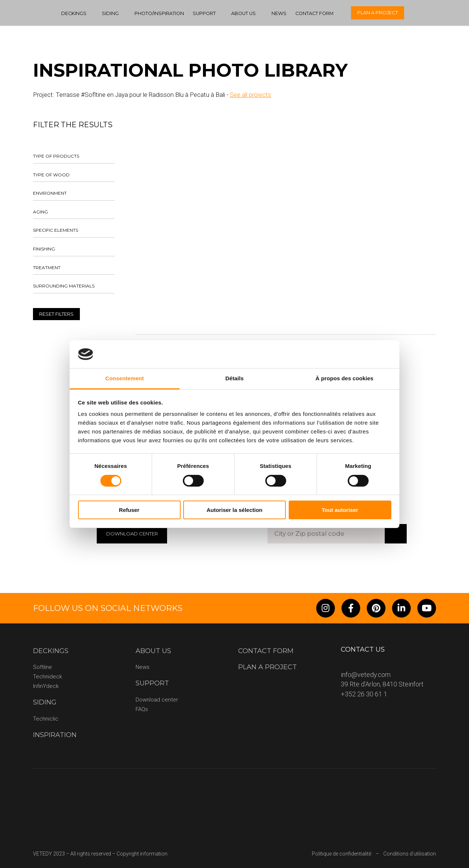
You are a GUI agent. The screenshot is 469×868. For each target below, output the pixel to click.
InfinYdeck (46, 686)
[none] (451, 13)
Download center (157, 700)
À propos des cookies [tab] (344, 378)
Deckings (74, 13)
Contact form (314, 13)
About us (243, 13)
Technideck (47, 677)
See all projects (250, 95)
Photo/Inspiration (159, 13)
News (279, 13)
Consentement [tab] (124, 378)
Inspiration (55, 735)
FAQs (142, 709)
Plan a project (378, 12)
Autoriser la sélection (235, 510)
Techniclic (46, 719)
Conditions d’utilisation (410, 854)
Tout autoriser (340, 510)
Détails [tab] (234, 378)
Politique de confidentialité (341, 854)
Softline (43, 667)
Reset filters (56, 314)
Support (204, 13)
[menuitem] (451, 13)
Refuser (129, 510)
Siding (110, 13)
